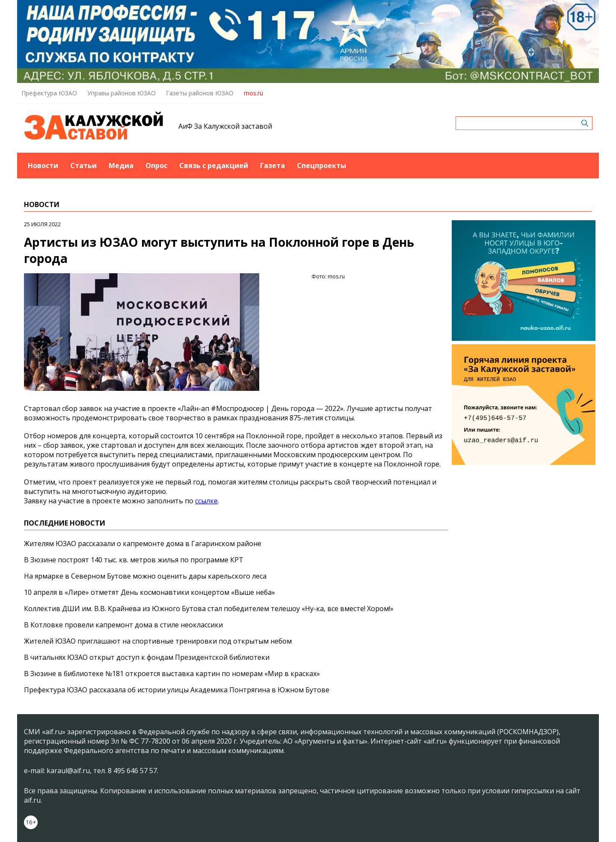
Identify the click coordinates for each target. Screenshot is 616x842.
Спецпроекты (321, 165)
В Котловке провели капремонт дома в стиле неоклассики (123, 625)
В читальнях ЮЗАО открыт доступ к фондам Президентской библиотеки (147, 657)
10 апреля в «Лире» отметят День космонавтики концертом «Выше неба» (150, 592)
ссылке (206, 501)
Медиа (121, 165)
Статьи (83, 165)
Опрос (156, 165)
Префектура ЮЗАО (49, 93)
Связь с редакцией (214, 165)
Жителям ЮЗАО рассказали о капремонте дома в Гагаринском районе (143, 544)
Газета (272, 165)
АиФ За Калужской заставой (225, 126)
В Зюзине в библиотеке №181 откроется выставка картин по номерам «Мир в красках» (172, 674)
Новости (43, 165)
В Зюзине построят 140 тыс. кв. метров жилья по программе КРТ (134, 560)
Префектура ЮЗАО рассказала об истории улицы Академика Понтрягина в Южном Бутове (177, 690)
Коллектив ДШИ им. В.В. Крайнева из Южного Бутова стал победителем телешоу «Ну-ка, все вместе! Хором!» (209, 609)
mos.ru (253, 93)
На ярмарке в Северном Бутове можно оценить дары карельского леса (145, 576)
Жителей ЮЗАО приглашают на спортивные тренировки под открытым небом (158, 641)
